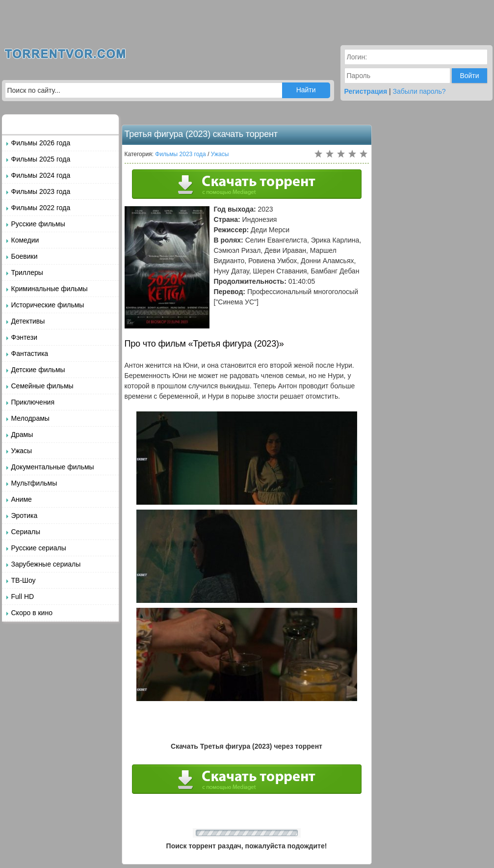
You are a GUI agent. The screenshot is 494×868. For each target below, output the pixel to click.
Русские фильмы (38, 224)
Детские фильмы (38, 370)
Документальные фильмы (53, 467)
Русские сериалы (39, 548)
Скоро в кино (32, 613)
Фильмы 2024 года (41, 175)
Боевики (25, 256)
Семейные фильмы (42, 386)
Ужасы (22, 451)
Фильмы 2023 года (41, 191)
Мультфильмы (34, 483)
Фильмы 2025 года (41, 159)
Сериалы (26, 532)
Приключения (33, 402)
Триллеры (27, 272)
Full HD (23, 597)
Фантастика (30, 353)
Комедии (25, 240)
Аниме (22, 499)
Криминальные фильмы (50, 289)
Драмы (22, 434)
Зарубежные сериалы (46, 564)
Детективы (28, 321)
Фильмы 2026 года (41, 143)
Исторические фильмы (48, 305)
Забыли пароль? (419, 91)
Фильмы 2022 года (41, 208)
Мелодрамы (30, 418)
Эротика (25, 515)
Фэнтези (25, 337)
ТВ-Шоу (24, 580)
